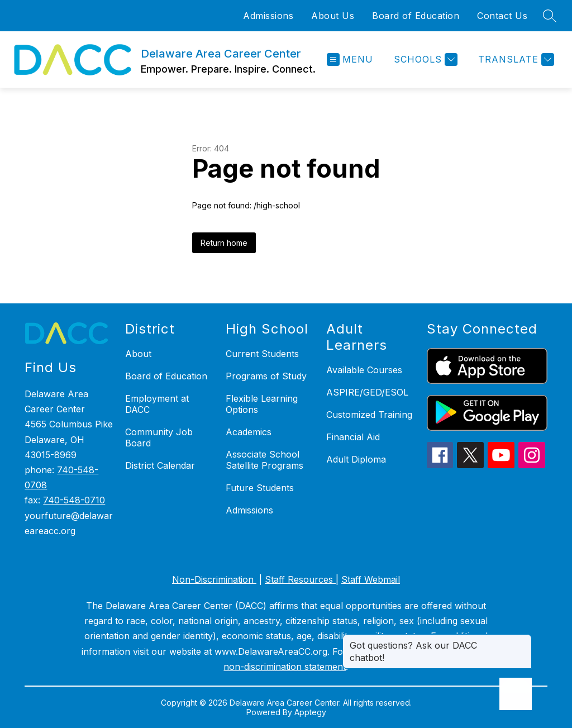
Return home (224, 243)
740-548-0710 (74, 500)
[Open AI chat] (516, 694)
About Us (333, 16)
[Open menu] (350, 60)
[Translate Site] (515, 60)
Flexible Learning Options (262, 404)
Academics (249, 432)
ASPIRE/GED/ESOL (367, 392)
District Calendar (160, 465)
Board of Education (416, 16)
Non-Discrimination (214, 579)
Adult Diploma (356, 459)
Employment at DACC (157, 404)
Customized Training (369, 415)
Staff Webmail (371, 579)
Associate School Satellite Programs (264, 460)
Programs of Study (266, 376)
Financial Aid (353, 437)
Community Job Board (159, 437)
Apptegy (310, 712)
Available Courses (364, 370)
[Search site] (550, 16)
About (138, 354)
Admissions (268, 16)
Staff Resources (300, 579)
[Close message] (523, 640)
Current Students (262, 354)
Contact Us (502, 16)
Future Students (260, 488)
